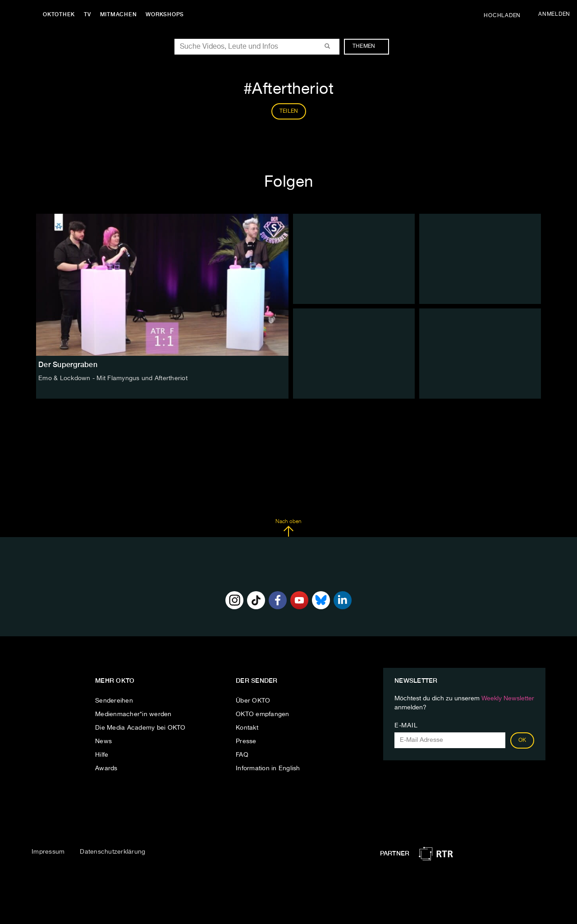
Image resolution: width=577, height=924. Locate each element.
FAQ (242, 755)
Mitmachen (119, 14)
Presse (246, 741)
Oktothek (59, 14)
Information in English (268, 768)
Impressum (48, 852)
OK (522, 740)
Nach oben (288, 528)
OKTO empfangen (263, 714)
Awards (106, 768)
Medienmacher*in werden (133, 714)
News (103, 741)
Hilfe (102, 755)
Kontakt (247, 728)
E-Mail (406, 726)
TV (87, 14)
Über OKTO (253, 701)
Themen (369, 46)
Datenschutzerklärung (112, 852)
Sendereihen (114, 701)
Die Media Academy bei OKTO (140, 728)
